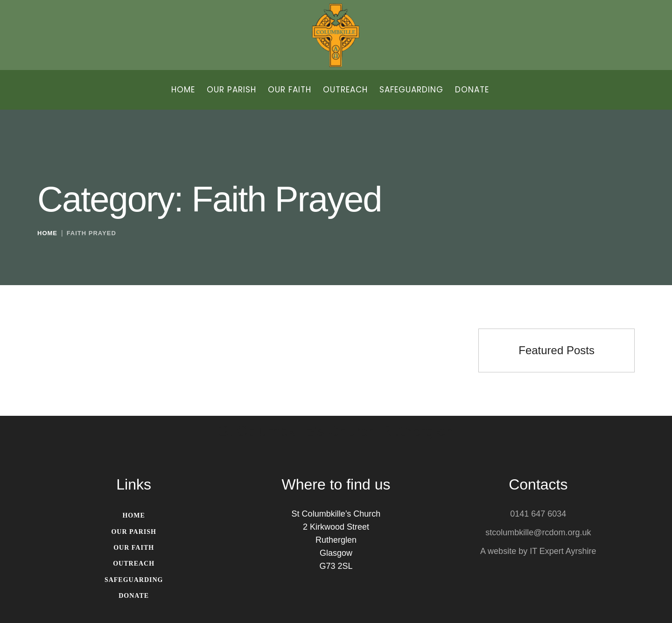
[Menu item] (183, 90)
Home (47, 233)
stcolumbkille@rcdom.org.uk (538, 533)
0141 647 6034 (538, 514)
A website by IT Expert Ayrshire (538, 552)
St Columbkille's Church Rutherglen (336, 432)
